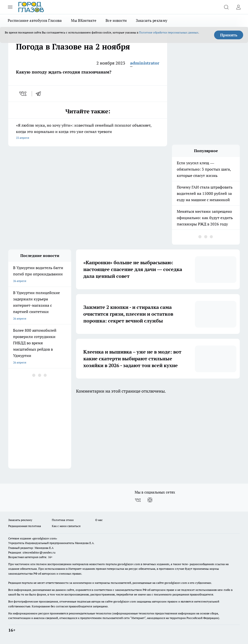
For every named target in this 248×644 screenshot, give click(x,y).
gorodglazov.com (129, 564)
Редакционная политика (25, 526)
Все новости (116, 21)
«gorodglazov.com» (44, 538)
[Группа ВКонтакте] (138, 500)
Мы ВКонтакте (84, 21)
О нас (99, 520)
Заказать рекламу (152, 21)
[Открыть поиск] (226, 7)
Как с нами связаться (66, 526)
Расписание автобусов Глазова (35, 21)
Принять (229, 35)
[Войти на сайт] (238, 7)
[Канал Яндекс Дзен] (150, 500)
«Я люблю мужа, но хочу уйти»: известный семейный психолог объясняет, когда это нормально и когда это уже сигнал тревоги (88, 132)
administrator (145, 63)
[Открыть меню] (10, 7)
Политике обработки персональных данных (169, 32)
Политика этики (63, 520)
